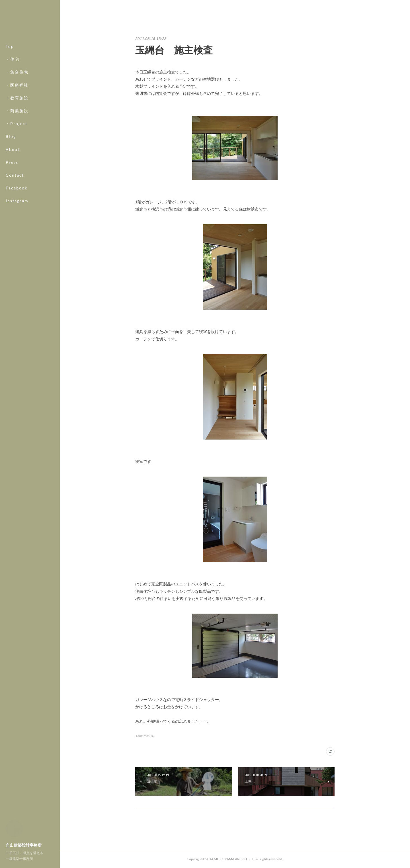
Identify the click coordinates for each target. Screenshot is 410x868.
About (13, 149)
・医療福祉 (17, 85)
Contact (15, 175)
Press (12, 162)
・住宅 (13, 59)
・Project (17, 123)
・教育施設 (17, 98)
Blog (11, 136)
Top (10, 46)
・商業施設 (17, 111)
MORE (13, 188)
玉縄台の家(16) (145, 736)
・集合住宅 (17, 72)
